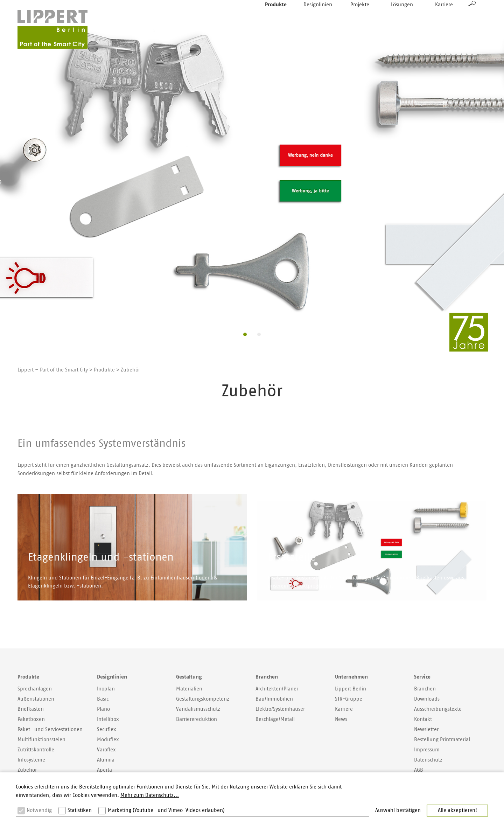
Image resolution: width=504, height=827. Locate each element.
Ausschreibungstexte (438, 709)
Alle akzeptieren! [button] (457, 810)
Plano (103, 709)
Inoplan (106, 689)
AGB (419, 770)
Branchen (425, 689)
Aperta (104, 770)
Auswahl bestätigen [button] (398, 810)
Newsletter (426, 729)
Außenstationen (36, 699)
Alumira (106, 760)
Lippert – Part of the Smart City (53, 370)
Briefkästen (31, 709)
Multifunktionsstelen (41, 740)
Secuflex (107, 729)
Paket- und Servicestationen (50, 729)
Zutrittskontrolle (36, 750)
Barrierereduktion (197, 719)
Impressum (427, 750)
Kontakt (423, 719)
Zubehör (27, 770)
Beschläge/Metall (275, 719)
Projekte (360, 21)
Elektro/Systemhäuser (280, 709)
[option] (252, 171)
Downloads (427, 699)
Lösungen (402, 21)
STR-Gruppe (349, 699)
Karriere (444, 21)
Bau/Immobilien (274, 699)
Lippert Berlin (351, 689)
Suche (472, 20)
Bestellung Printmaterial (442, 740)
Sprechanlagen (35, 689)
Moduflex (108, 740)
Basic (103, 699)
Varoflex (106, 750)
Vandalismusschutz (198, 709)
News (341, 719)
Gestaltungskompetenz (203, 699)
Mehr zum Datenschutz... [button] (150, 795)
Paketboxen (31, 719)
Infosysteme (31, 760)
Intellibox (108, 719)
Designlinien (318, 21)
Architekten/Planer (277, 689)
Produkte (276, 21)
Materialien (189, 689)
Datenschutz (428, 760)
